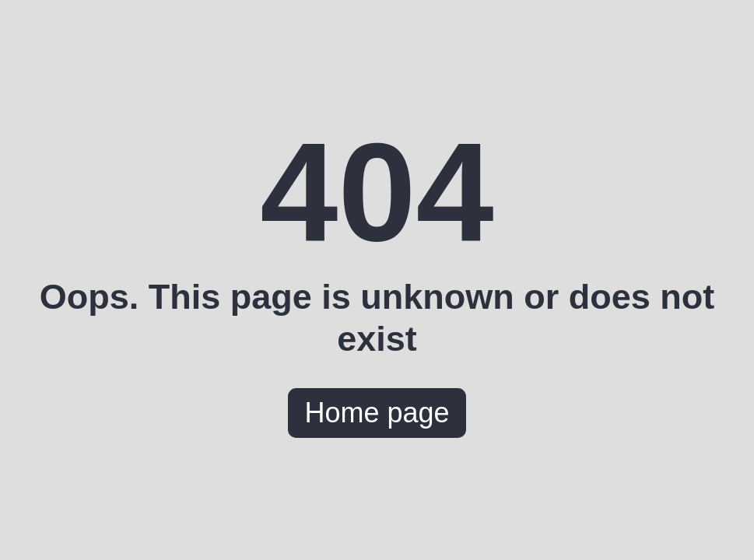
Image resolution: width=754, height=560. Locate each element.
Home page (377, 413)
